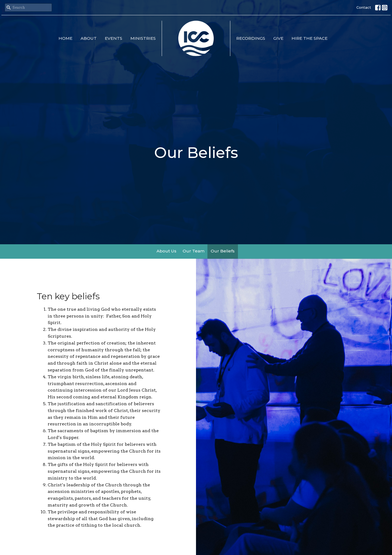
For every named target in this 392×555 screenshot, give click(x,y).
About (89, 38)
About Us (166, 251)
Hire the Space (310, 38)
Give (278, 38)
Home (65, 38)
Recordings (251, 38)
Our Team (194, 251)
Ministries (143, 38)
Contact (364, 7)
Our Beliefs (223, 251)
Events (114, 38)
